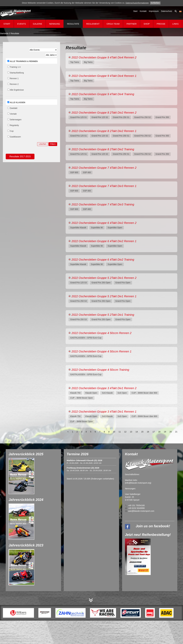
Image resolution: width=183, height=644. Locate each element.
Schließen (155, 3)
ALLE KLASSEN (18, 102)
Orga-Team (113, 24)
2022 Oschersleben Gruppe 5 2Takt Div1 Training (103, 315)
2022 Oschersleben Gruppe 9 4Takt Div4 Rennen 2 (104, 57)
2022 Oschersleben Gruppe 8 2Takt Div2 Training (103, 149)
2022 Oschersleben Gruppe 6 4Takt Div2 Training (103, 260)
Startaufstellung (17, 73)
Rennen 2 (14, 84)
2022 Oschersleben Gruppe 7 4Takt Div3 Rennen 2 (104, 168)
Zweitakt (14, 108)
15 (142, 432)
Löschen (43, 144)
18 (159, 432)
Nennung (55, 24)
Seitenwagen (16, 120)
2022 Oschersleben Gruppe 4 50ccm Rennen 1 (101, 351)
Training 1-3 (15, 67)
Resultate (73, 24)
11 (120, 432)
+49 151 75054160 (136, 505)
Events (22, 24)
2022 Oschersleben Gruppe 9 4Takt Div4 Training (103, 94)
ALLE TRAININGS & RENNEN (24, 61)
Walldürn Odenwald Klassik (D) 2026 (84, 460)
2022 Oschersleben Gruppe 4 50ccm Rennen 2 (101, 333)
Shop (147, 24)
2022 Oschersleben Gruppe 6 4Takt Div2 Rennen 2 (104, 223)
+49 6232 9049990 (136, 508)
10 (114, 432)
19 (165, 432)
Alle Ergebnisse (17, 90)
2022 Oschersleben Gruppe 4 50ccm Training (100, 370)
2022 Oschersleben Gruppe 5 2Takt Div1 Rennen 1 (104, 296)
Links (175, 24)
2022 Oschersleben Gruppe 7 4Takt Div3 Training (103, 204)
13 (131, 432)
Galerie (38, 24)
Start (135, 11)
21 (176, 432)
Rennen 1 (14, 78)
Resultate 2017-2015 (20, 156)
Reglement (93, 24)
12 (125, 432)
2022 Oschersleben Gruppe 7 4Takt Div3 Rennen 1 (104, 186)
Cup (12, 131)
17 (154, 432)
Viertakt (13, 114)
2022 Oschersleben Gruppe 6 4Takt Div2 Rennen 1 (104, 241)
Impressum (154, 11)
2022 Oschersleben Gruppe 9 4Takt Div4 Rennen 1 (104, 76)
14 (137, 432)
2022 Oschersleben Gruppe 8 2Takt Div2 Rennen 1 (104, 131)
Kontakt (143, 11)
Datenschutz (167, 11)
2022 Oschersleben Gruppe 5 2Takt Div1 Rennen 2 (104, 278)
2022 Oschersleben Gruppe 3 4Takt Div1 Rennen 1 (104, 412)
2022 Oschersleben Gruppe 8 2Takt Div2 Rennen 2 (104, 113)
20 (171, 432)
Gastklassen (15, 137)
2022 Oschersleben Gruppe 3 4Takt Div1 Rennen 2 (104, 388)
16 (148, 432)
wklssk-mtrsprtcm (141, 511)
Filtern (53, 144)
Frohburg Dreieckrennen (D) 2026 (83, 468)
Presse (161, 24)
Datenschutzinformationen (137, 3)
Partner (132, 24)
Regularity (14, 125)
